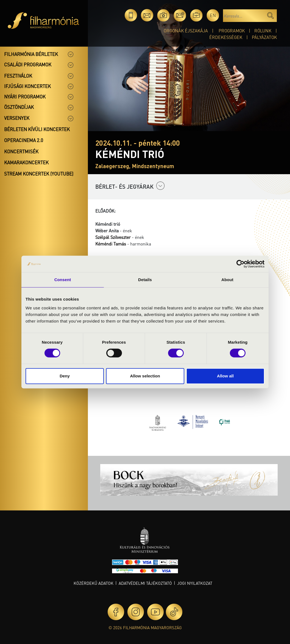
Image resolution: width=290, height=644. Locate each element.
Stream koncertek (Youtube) (39, 174)
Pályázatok (264, 37)
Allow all (225, 376)
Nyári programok (25, 97)
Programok (232, 31)
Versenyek (17, 118)
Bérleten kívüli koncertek (37, 129)
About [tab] (227, 280)
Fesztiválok (18, 76)
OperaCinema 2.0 (24, 140)
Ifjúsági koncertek (27, 86)
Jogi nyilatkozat (195, 583)
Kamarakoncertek (26, 162)
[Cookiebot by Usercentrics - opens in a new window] (240, 264)
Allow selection (145, 376)
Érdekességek (226, 37)
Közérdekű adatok (94, 583)
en (213, 15)
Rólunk (263, 31)
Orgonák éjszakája (186, 31)
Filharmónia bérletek (31, 54)
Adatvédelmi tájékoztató (145, 583)
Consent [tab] (63, 280)
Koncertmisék (21, 151)
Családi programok (28, 64)
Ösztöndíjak (19, 107)
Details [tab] (145, 280)
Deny (65, 376)
